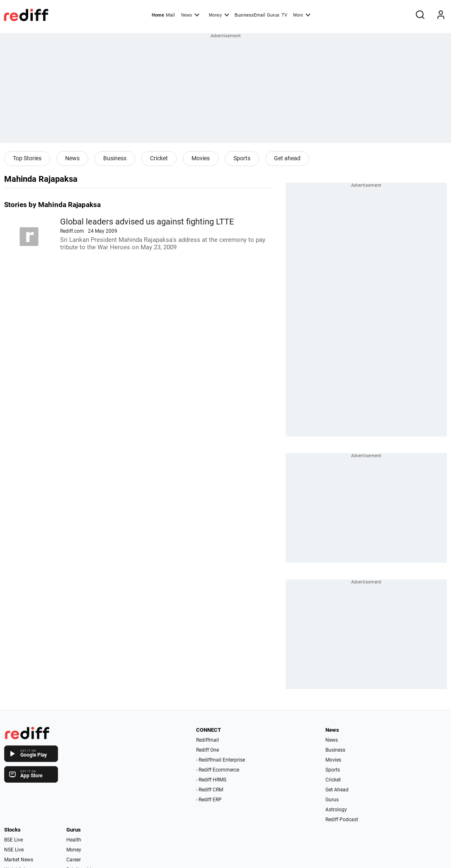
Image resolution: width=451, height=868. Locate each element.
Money (219, 14)
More (302, 14)
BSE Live (13, 840)
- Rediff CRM (210, 790)
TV (284, 15)
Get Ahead (337, 790)
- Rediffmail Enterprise (221, 760)
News (190, 14)
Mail (170, 15)
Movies (201, 158)
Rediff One (207, 750)
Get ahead (287, 158)
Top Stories (27, 158)
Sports (242, 158)
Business (115, 158)
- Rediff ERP (209, 800)
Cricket (159, 158)
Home (158, 15)
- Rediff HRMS (211, 780)
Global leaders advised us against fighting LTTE (147, 222)
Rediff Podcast (342, 820)
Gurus (273, 15)
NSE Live (14, 850)
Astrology (336, 810)
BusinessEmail (250, 15)
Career (74, 860)
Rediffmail (207, 740)
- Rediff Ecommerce (218, 770)
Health (74, 840)
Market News (19, 860)
